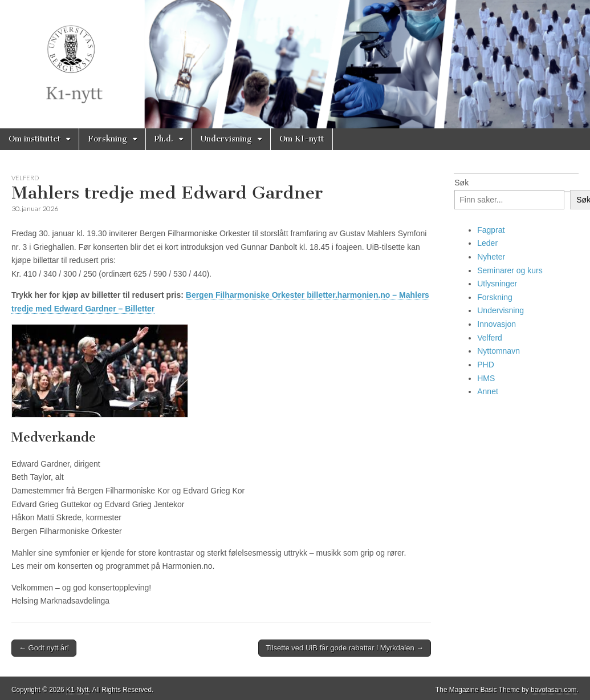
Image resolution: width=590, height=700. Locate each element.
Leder (487, 243)
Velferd (25, 178)
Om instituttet (34, 139)
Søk (461, 183)
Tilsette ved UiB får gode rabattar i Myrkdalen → (345, 648)
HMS (486, 378)
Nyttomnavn (499, 351)
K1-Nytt (78, 690)
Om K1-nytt (302, 139)
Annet (488, 391)
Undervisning (226, 139)
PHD (486, 365)
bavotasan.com (554, 690)
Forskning (107, 139)
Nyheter (491, 257)
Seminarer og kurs (510, 270)
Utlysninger (497, 284)
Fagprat (491, 230)
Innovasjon (497, 324)
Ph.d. (164, 139)
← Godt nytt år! (44, 648)
